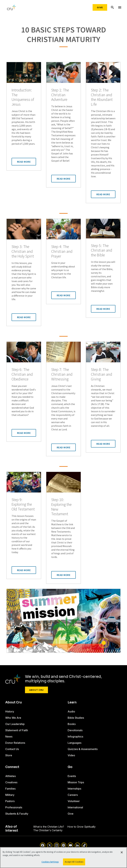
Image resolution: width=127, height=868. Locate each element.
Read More (24, 162)
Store (9, 755)
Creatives (11, 782)
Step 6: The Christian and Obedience (22, 374)
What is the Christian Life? (49, 827)
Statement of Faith (17, 730)
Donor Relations (15, 743)
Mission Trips (76, 782)
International (75, 807)
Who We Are (13, 718)
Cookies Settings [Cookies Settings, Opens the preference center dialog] (50, 862)
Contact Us (12, 749)
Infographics (75, 737)
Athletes (11, 776)
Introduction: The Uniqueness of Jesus (23, 97)
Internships (74, 789)
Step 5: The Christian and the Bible (102, 250)
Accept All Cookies (74, 862)
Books (72, 724)
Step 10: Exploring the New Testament (61, 507)
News (9, 737)
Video (71, 755)
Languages (74, 743)
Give (100, 7)
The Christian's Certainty (48, 830)
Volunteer (74, 801)
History (10, 711)
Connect (12, 767)
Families (10, 789)
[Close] (122, 852)
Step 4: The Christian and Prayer (62, 251)
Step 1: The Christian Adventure (60, 95)
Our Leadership (15, 724)
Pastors (10, 801)
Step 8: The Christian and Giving (102, 374)
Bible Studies (76, 718)
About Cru (36, 690)
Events (72, 776)
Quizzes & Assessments (83, 749)
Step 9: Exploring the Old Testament (23, 505)
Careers (73, 795)
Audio (71, 711)
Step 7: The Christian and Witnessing (62, 374)
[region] (63, 858)
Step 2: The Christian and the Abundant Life (102, 97)
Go (70, 767)
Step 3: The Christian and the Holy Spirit (23, 251)
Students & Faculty (17, 814)
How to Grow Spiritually (81, 827)
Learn (72, 702)
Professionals (14, 807)
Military (10, 795)
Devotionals (75, 730)
